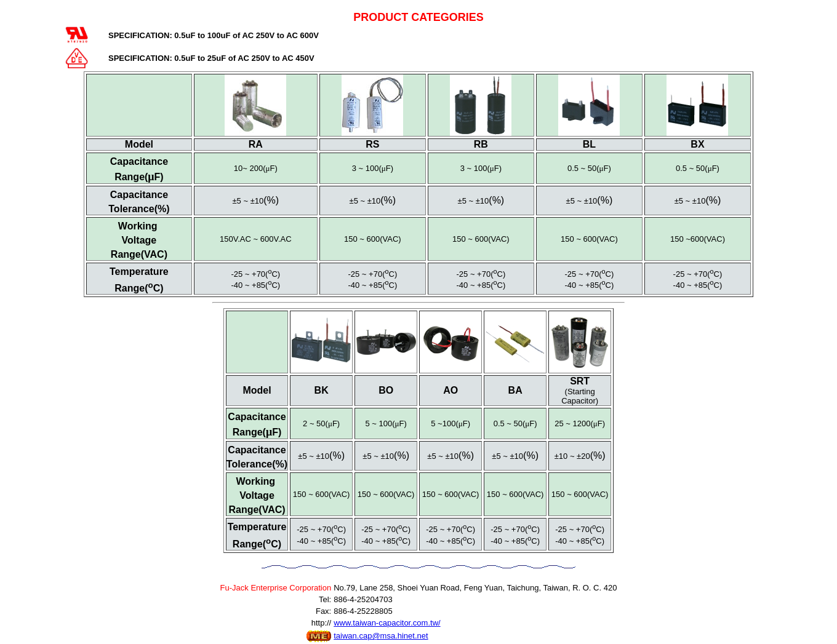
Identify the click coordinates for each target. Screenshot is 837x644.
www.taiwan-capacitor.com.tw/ (387, 623)
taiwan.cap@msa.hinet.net (381, 636)
